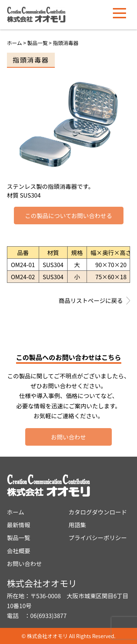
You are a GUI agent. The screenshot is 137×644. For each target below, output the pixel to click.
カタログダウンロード (98, 512)
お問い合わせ (68, 437)
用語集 (77, 525)
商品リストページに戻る (95, 301)
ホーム (15, 43)
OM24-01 (23, 265)
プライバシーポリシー (98, 538)
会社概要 (19, 551)
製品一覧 (19, 538)
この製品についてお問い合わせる (68, 216)
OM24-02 (23, 277)
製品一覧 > (40, 43)
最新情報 (19, 525)
